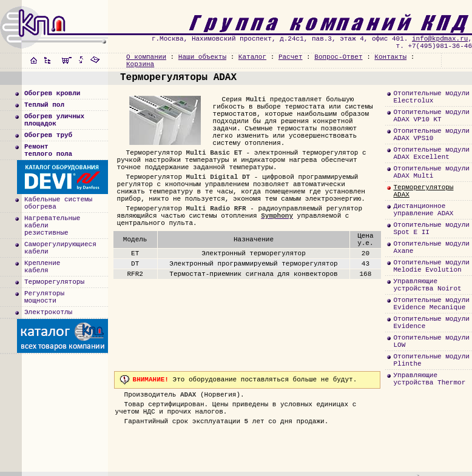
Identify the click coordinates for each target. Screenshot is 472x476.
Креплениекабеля (42, 267)
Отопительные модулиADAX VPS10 (431, 135)
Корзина (140, 64)
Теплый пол (44, 105)
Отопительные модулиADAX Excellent (431, 153)
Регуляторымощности (44, 297)
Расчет (291, 57)
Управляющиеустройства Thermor (429, 379)
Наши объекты (202, 57)
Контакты (390, 57)
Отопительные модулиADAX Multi (431, 172)
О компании (146, 57)
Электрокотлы (48, 312)
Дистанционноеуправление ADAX (423, 210)
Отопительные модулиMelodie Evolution (431, 266)
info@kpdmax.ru (440, 39)
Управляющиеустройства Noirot (427, 285)
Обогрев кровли (52, 93)
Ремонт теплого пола (48, 150)
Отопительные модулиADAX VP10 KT (431, 116)
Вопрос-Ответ (338, 57)
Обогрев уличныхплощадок (54, 120)
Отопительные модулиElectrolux (431, 97)
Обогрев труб (48, 135)
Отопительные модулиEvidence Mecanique (431, 304)
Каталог (252, 57)
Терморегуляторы (54, 282)
